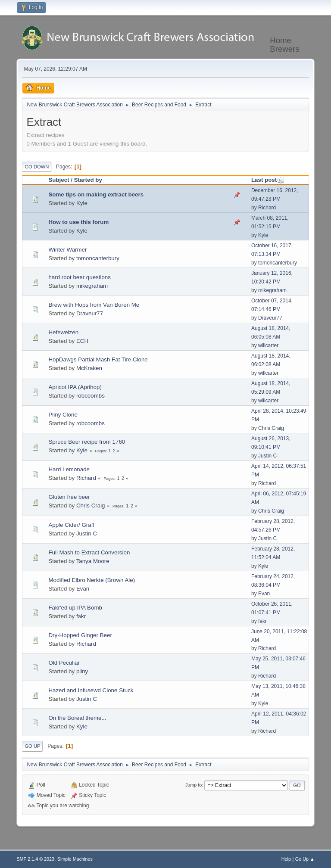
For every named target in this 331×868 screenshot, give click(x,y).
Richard (267, 208)
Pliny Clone (63, 415)
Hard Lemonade (69, 469)
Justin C (267, 456)
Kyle (82, 203)
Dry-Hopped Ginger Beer (80, 635)
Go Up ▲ (305, 859)
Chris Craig (271, 428)
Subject (59, 180)
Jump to (194, 785)
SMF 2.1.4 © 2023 (35, 859)
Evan (83, 589)
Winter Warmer (67, 250)
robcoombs (91, 396)
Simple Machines (75, 859)
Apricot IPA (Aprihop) (75, 387)
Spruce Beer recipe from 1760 (87, 442)
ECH (82, 341)
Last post (268, 180)
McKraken (89, 368)
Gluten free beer (69, 497)
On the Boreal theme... (77, 718)
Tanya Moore (93, 561)
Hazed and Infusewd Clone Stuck (91, 690)
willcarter (268, 345)
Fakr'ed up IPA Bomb (75, 608)
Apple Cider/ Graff (71, 525)
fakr (81, 616)
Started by (88, 180)
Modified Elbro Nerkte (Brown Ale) (92, 580)
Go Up (32, 746)
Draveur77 (90, 313)
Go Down (37, 167)
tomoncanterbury (98, 258)
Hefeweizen (63, 332)
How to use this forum (78, 222)
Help (286, 859)
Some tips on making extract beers (96, 194)
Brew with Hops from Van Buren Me (94, 305)
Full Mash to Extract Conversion (89, 552)
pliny (82, 671)
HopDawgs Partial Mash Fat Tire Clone (98, 359)
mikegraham (92, 286)
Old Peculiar (64, 663)
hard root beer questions (79, 277)
